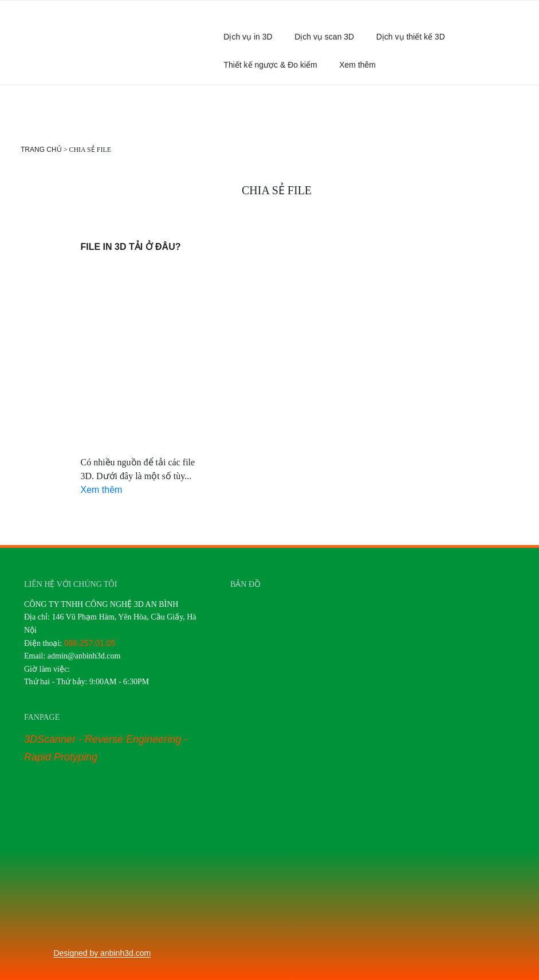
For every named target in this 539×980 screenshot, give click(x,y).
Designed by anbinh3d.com (102, 953)
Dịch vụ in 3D (248, 37)
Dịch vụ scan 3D (324, 37)
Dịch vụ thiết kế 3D (411, 37)
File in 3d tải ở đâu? (131, 247)
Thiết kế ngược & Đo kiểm (270, 65)
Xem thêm (363, 65)
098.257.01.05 (90, 643)
